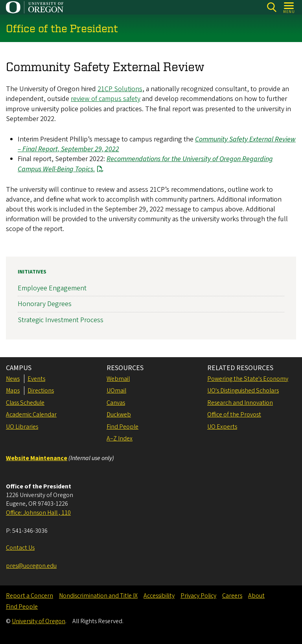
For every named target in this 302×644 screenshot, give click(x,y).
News (13, 379)
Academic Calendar (31, 415)
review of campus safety (106, 99)
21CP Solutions (120, 89)
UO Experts (222, 427)
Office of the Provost (234, 415)
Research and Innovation (240, 403)
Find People (122, 427)
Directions (41, 391)
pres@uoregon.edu (31, 566)
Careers (232, 596)
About (256, 596)
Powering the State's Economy (248, 379)
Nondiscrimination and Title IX (98, 596)
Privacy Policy (198, 596)
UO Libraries (22, 427)
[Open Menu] (289, 7)
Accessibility (159, 596)
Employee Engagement (52, 288)
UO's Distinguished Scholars (243, 391)
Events (36, 379)
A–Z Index (120, 439)
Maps (13, 391)
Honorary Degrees (45, 304)
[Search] (272, 7)
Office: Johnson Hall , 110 (38, 513)
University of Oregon (39, 621)
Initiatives (32, 272)
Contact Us (20, 548)
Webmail (118, 379)
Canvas (116, 403)
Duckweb (119, 415)
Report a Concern (29, 596)
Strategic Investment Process (61, 320)
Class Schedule (25, 403)
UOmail (116, 391)
